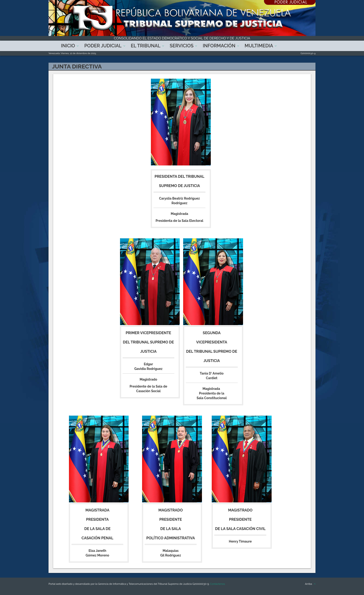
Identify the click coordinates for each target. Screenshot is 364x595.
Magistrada (97, 510)
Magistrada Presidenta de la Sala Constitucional (212, 393)
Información (219, 46)
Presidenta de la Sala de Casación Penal (97, 529)
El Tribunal (146, 46)
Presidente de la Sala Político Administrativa (171, 529)
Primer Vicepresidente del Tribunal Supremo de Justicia (148, 342)
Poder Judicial (103, 46)
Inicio (68, 46)
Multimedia (259, 46)
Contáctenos (218, 584)
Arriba (309, 584)
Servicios (182, 46)
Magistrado (171, 510)
